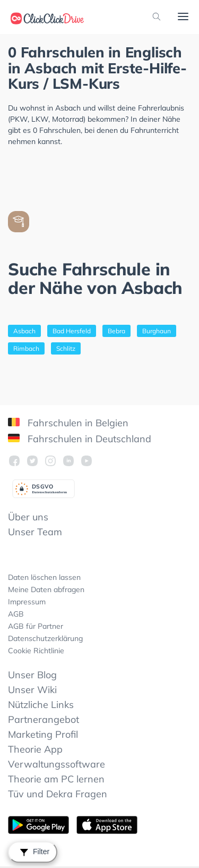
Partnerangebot (44, 719)
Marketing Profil (43, 734)
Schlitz (66, 348)
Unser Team (35, 532)
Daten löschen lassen (44, 577)
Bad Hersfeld (72, 331)
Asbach (24, 331)
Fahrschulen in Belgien (68, 423)
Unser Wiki (32, 690)
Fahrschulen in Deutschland (80, 439)
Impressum (27, 602)
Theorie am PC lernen (56, 779)
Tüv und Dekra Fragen (58, 794)
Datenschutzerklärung (45, 638)
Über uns (28, 517)
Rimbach (26, 348)
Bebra (116, 331)
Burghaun (157, 331)
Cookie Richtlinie (36, 651)
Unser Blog (32, 675)
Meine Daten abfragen (46, 589)
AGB (16, 614)
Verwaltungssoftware (57, 764)
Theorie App (35, 749)
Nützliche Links (41, 705)
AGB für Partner (36, 626)
